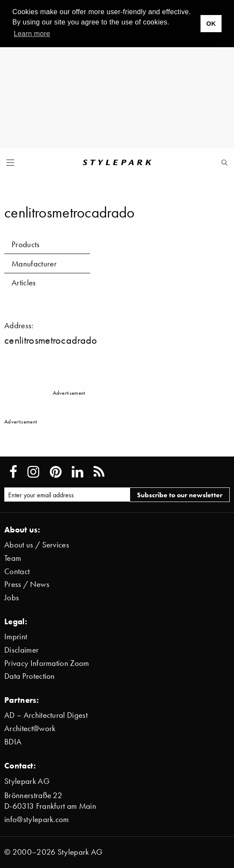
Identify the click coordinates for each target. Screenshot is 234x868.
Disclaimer (21, 650)
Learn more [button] (32, 34)
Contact (17, 571)
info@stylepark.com (37, 819)
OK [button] (211, 24)
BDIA (13, 742)
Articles (24, 283)
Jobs (12, 597)
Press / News (27, 584)
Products (26, 244)
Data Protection (30, 676)
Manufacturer (34, 264)
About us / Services (37, 545)
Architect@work (30, 728)
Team (13, 558)
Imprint (16, 637)
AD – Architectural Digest (46, 715)
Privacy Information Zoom (47, 663)
